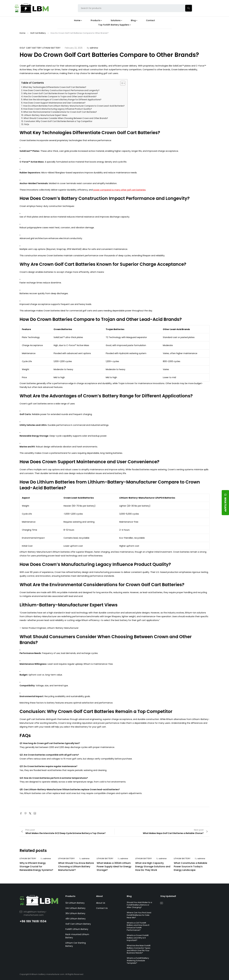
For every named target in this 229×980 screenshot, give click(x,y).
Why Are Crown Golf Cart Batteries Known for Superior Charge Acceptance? (61, 94)
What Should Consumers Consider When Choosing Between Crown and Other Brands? (66, 118)
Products (70, 896)
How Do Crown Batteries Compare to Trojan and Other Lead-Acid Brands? (60, 97)
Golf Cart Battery (38, 33)
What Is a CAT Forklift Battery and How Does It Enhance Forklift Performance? (138, 927)
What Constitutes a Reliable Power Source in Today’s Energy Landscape (190, 867)
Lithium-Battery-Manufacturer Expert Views (46, 115)
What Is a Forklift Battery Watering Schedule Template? (138, 961)
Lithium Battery (51, 48)
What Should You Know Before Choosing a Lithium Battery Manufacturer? (76, 867)
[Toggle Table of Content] (121, 83)
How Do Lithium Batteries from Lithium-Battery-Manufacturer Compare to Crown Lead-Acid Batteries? (74, 106)
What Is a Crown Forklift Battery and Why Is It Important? (138, 938)
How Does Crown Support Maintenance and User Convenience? (54, 103)
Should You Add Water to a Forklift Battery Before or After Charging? (139, 905)
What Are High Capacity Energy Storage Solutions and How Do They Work (153, 867)
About (99, 896)
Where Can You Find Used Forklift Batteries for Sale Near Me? (139, 915)
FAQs (27, 124)
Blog (129, 896)
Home (22, 33)
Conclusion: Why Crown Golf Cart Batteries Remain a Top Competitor (58, 121)
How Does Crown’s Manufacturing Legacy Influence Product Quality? (58, 109)
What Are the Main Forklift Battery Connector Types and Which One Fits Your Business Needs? (139, 949)
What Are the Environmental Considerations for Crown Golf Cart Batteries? (60, 112)
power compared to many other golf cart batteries (119, 190)
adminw (94, 48)
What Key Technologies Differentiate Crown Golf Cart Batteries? (54, 87)
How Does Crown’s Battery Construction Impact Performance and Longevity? (61, 90)
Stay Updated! (168, 896)
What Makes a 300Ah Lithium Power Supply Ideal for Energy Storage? (114, 867)
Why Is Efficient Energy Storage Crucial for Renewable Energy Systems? (36, 867)
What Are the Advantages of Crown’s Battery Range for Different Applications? (62, 100)
